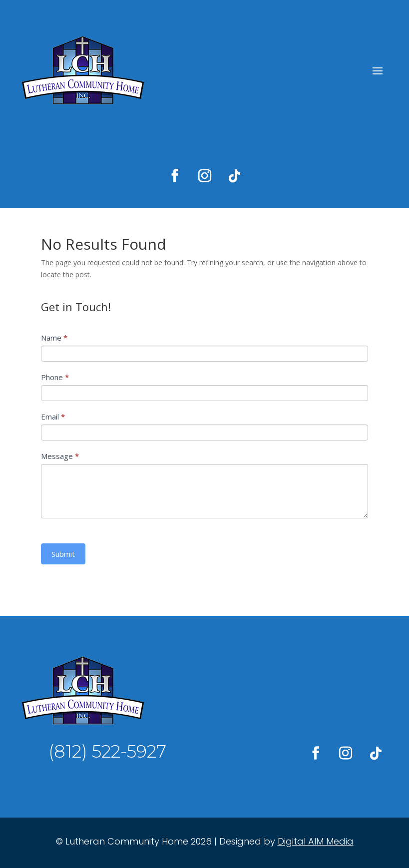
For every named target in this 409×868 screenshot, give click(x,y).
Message (60, 456)
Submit (63, 554)
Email (53, 417)
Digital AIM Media (316, 841)
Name (54, 338)
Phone (55, 377)
